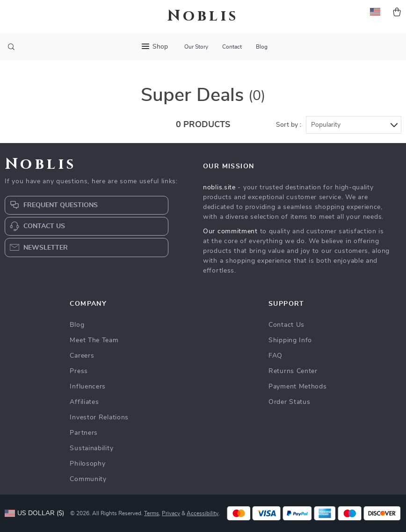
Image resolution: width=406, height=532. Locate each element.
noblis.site (219, 187)
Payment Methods (298, 387)
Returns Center (293, 371)
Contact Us (286, 325)
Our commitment (230, 231)
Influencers (88, 387)
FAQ (275, 356)
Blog (262, 47)
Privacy (171, 513)
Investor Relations (99, 417)
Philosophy (87, 464)
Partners (84, 433)
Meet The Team (94, 340)
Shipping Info (290, 340)
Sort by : (289, 125)
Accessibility (203, 513)
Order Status (289, 402)
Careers (82, 356)
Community (88, 479)
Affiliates (84, 402)
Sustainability (91, 448)
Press (79, 371)
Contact (232, 47)
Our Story (196, 47)
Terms (152, 513)
